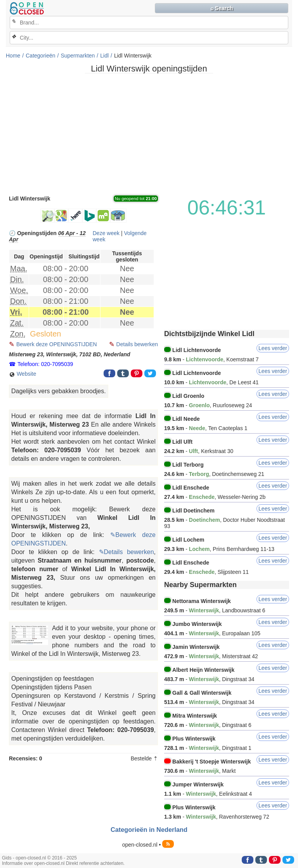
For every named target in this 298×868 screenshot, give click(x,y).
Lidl (104, 56)
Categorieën (40, 56)
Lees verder (273, 348)
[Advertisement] (149, 134)
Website (23, 374)
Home (13, 56)
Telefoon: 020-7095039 (45, 364)
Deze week (106, 233)
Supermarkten (78, 56)
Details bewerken (137, 344)
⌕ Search (222, 8)
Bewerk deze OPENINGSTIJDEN (57, 344)
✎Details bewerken (126, 552)
